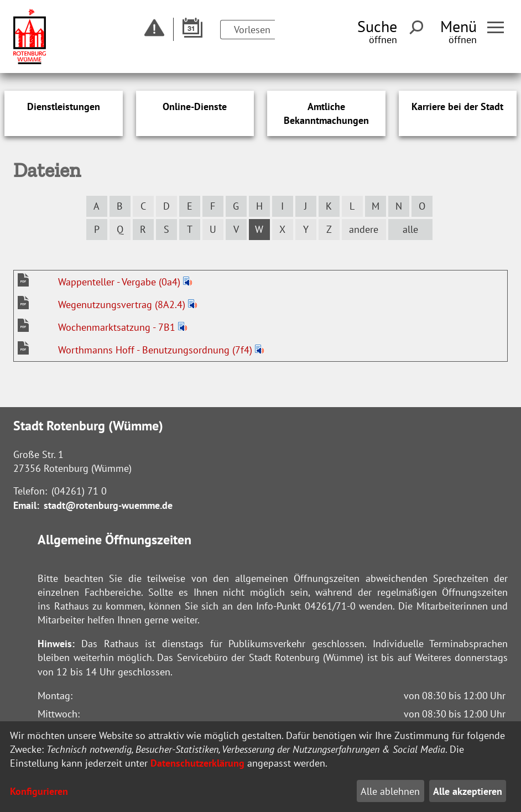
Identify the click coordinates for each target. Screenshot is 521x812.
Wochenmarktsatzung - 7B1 (118, 327)
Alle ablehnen (390, 791)
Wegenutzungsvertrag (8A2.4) (123, 304)
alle (410, 229)
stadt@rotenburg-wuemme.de (108, 505)
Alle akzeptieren (468, 791)
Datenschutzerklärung (197, 763)
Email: (26, 505)
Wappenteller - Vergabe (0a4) (121, 282)
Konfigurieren (39, 791)
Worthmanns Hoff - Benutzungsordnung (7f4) (157, 350)
